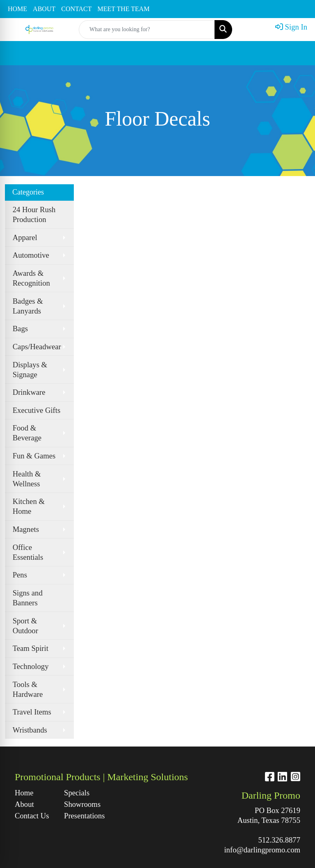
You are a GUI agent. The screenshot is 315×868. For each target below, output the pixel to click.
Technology (31, 666)
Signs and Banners (28, 598)
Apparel (25, 237)
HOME (17, 9)
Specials (77, 793)
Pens (20, 575)
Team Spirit (31, 648)
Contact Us (32, 816)
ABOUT (44, 9)
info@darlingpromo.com (262, 850)
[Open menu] (299, 53)
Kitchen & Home (29, 506)
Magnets (26, 529)
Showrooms (82, 804)
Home (24, 793)
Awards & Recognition (31, 278)
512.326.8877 (279, 840)
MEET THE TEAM (124, 9)
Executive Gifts (37, 410)
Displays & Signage (30, 370)
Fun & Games (34, 456)
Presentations (84, 816)
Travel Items (32, 712)
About (24, 804)
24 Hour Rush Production (34, 214)
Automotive (31, 255)
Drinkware (29, 392)
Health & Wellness (27, 479)
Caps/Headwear (37, 347)
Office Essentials (28, 552)
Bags (20, 329)
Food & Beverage (27, 433)
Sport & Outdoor (25, 626)
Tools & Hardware (28, 689)
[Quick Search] (147, 30)
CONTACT (76, 9)
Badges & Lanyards (28, 306)
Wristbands (30, 730)
